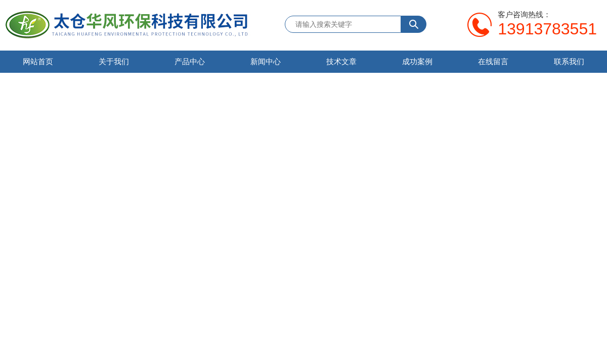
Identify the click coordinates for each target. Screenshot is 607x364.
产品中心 (190, 61)
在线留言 (493, 61)
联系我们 (569, 61)
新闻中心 (266, 61)
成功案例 (417, 61)
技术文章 (341, 61)
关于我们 (114, 61)
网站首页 (38, 61)
